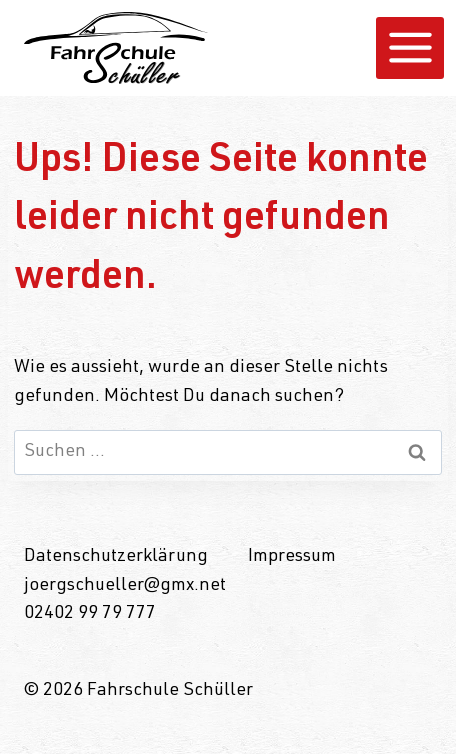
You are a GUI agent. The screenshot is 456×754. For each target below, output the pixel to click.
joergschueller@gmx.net (125, 586)
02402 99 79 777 (90, 614)
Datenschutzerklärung (116, 557)
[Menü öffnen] (410, 48)
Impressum (292, 557)
